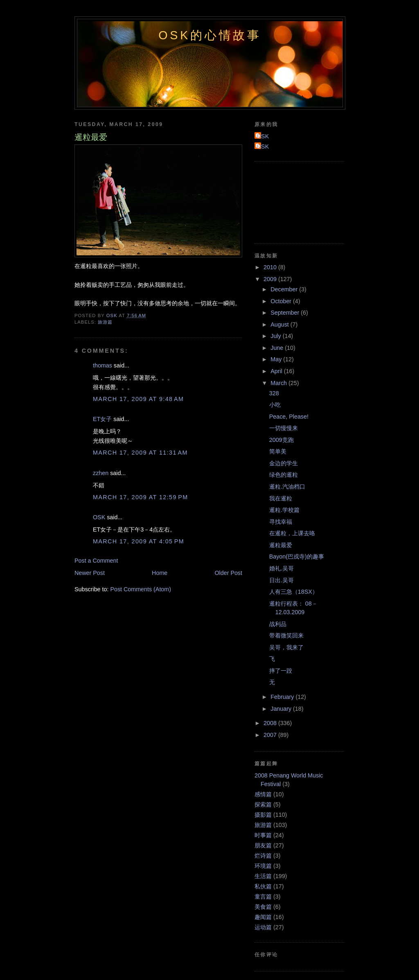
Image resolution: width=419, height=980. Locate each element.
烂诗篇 (263, 856)
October (282, 301)
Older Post (228, 573)
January (282, 709)
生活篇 (263, 876)
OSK (99, 517)
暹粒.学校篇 (284, 510)
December (285, 289)
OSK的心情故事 (210, 35)
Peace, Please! (289, 417)
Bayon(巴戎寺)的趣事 (297, 556)
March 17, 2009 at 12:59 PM (141, 497)
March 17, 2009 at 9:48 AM (138, 399)
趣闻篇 (263, 917)
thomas (102, 365)
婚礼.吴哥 (282, 568)
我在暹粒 (281, 498)
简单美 (278, 451)
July (276, 336)
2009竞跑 (282, 440)
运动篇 (263, 927)
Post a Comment (96, 561)
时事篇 (263, 835)
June (278, 348)
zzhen (101, 473)
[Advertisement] (291, 201)
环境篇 (263, 866)
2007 (271, 735)
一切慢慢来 (284, 428)
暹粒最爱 (281, 545)
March (279, 383)
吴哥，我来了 (286, 647)
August (280, 324)
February (283, 697)
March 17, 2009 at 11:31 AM (140, 453)
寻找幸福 (281, 522)
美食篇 (263, 907)
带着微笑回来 (286, 635)
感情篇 (263, 794)
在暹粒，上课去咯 (292, 533)
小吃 (275, 405)
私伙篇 (263, 886)
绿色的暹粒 (284, 475)
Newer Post (90, 573)
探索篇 (263, 804)
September (286, 313)
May (277, 359)
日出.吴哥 (282, 580)
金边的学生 (284, 463)
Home (160, 573)
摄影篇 (263, 815)
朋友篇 (263, 845)
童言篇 (263, 897)
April (277, 371)
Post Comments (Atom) (141, 589)
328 (274, 393)
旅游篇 (105, 322)
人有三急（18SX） (294, 592)
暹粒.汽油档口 (287, 487)
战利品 (278, 624)
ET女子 (102, 419)
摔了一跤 (281, 671)
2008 (271, 723)
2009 (271, 279)
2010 (271, 267)
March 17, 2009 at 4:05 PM (139, 541)
